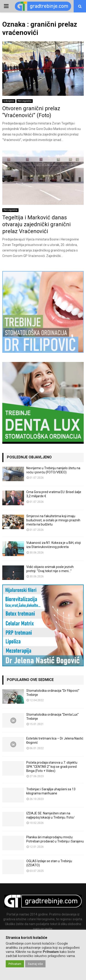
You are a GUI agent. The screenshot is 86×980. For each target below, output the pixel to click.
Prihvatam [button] (15, 964)
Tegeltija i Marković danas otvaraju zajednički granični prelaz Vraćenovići (36, 224)
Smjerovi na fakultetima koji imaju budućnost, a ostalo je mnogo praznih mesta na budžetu (53, 520)
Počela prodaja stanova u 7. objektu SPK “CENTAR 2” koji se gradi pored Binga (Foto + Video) (52, 767)
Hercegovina (25, 101)
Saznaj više (35, 964)
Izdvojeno (9, 101)
